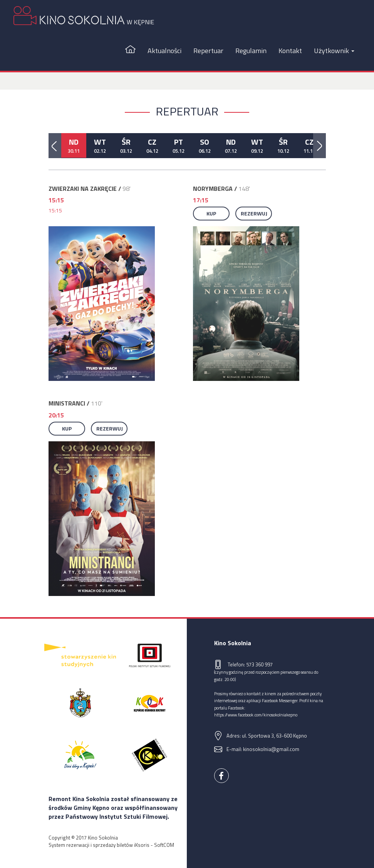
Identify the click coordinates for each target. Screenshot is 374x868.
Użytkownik (334, 51)
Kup (211, 213)
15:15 (55, 210)
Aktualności (164, 51)
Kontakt (290, 51)
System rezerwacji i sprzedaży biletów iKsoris (99, 845)
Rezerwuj (254, 213)
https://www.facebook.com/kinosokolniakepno (256, 715)
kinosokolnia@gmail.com (271, 749)
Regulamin (251, 51)
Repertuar (208, 51)
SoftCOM (164, 845)
